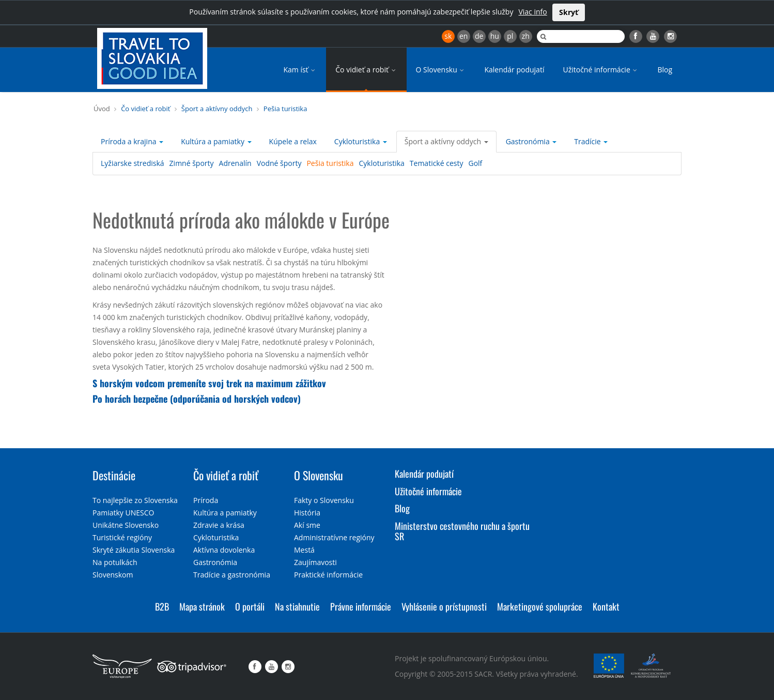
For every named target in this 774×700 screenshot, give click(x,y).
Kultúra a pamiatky (216, 141)
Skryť (569, 12)
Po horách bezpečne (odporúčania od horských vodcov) (197, 399)
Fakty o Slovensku (324, 500)
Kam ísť (300, 70)
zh (526, 36)
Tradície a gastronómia (232, 575)
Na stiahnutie (297, 606)
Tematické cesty (437, 163)
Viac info (532, 12)
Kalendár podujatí (514, 70)
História (307, 513)
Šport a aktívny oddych (217, 109)
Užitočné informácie (601, 70)
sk (448, 36)
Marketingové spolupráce (540, 606)
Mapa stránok (202, 606)
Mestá (304, 550)
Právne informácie (361, 606)
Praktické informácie (328, 575)
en (463, 36)
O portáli (250, 606)
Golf (475, 163)
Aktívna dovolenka (224, 550)
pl (510, 36)
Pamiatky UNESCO (123, 513)
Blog (665, 70)
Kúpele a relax (293, 141)
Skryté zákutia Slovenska (134, 550)
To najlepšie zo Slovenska (135, 500)
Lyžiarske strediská (133, 163)
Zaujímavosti (315, 562)
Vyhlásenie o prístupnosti (444, 606)
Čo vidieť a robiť (366, 70)
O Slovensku (441, 70)
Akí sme (307, 525)
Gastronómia (531, 141)
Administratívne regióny (334, 537)
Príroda (206, 500)
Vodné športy (279, 163)
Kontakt (606, 606)
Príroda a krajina (132, 141)
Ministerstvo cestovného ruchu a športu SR (462, 531)
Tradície (591, 141)
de (479, 36)
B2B (162, 606)
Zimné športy (192, 163)
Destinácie (114, 475)
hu (495, 36)
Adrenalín (235, 163)
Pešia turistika (285, 109)
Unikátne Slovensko (126, 525)
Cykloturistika (361, 141)
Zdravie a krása (219, 525)
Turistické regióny (122, 537)
